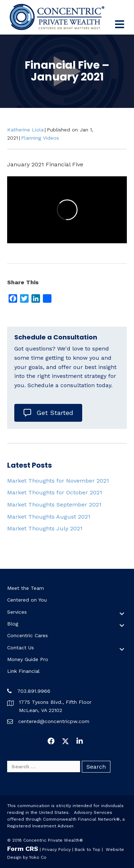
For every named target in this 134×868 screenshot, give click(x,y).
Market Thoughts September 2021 (54, 505)
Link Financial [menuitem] (23, 671)
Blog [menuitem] (13, 624)
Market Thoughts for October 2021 (55, 492)
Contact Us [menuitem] (21, 648)
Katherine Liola (25, 130)
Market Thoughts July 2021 (45, 528)
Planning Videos (40, 138)
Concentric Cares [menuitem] (28, 635)
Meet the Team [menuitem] (26, 588)
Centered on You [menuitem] (27, 600)
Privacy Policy (56, 849)
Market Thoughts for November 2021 (58, 481)
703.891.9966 (34, 691)
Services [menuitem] (17, 612)
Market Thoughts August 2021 (49, 517)
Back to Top (88, 849)
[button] (122, 614)
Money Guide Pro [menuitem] (28, 659)
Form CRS (23, 849)
